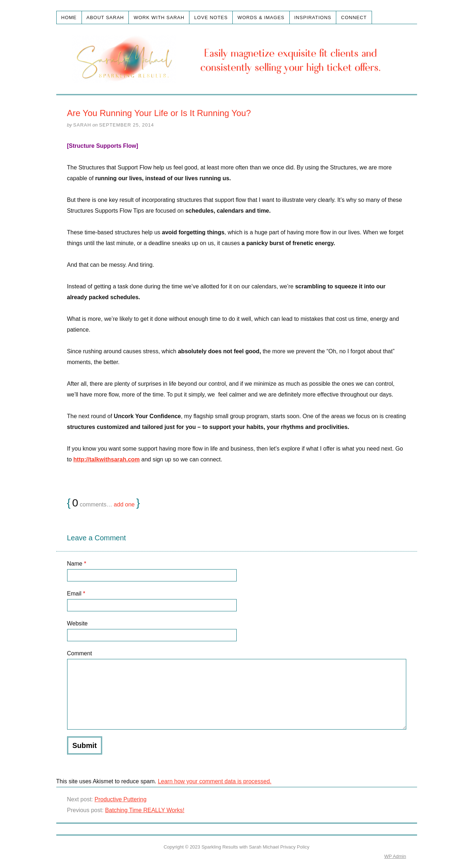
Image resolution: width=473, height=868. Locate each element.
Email (76, 594)
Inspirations (313, 17)
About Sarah (105, 17)
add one (124, 504)
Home (69, 17)
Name (77, 564)
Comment (80, 653)
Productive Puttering (121, 799)
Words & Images (261, 17)
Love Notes (211, 17)
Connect (354, 17)
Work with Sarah (159, 17)
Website (78, 623)
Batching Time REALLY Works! (145, 810)
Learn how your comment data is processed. (214, 781)
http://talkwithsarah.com (106, 459)
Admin (395, 856)
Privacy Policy (295, 847)
